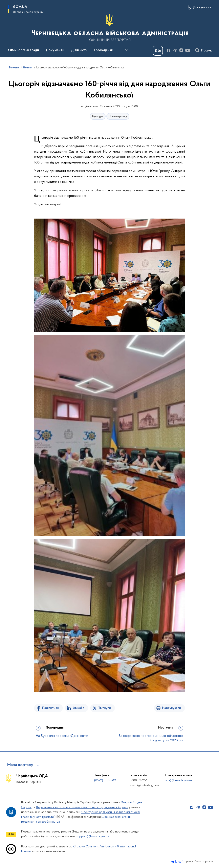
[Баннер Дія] (158, 51)
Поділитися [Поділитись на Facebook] (50, 708)
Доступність (202, 7)
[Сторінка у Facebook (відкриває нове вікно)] (168, 50)
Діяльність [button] (79, 50)
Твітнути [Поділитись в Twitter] (105, 708)
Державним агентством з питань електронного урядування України (82, 807)
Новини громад (118, 116)
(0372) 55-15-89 (105, 780)
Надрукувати (171, 708)
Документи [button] (55, 50)
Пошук (207, 51)
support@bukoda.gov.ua (93, 837)
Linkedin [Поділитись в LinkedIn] (79, 708)
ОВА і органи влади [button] (24, 50)
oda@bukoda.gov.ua (179, 780)
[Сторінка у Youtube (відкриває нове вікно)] (188, 50)
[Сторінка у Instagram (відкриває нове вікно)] (181, 50)
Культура (98, 116)
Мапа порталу (20, 765)
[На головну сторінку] (110, 28)
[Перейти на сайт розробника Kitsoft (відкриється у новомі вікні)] (178, 862)
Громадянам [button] (104, 50)
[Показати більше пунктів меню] (127, 50)
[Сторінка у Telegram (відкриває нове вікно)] (175, 50)
